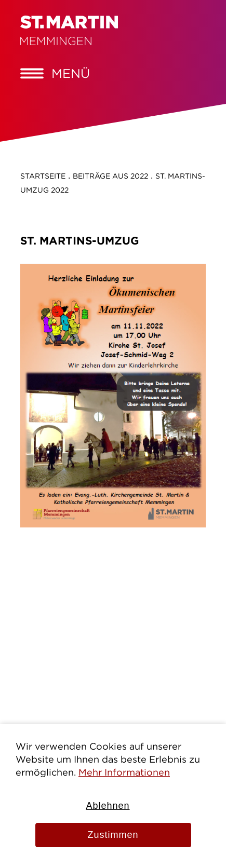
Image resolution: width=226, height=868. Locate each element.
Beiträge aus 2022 (110, 176)
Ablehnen (108, 806)
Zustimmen (113, 835)
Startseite (43, 176)
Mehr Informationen (124, 772)
